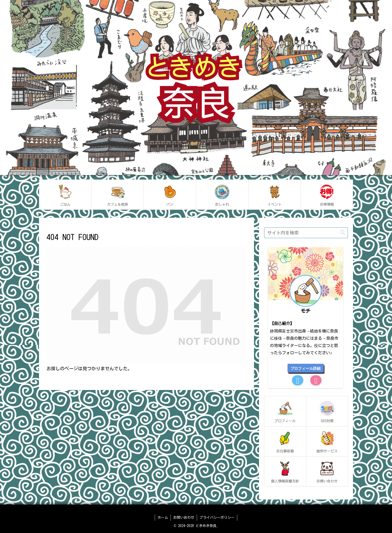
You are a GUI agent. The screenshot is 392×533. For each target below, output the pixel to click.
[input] (306, 233)
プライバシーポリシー (217, 517)
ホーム (163, 517)
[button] (343, 233)
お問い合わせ (184, 517)
